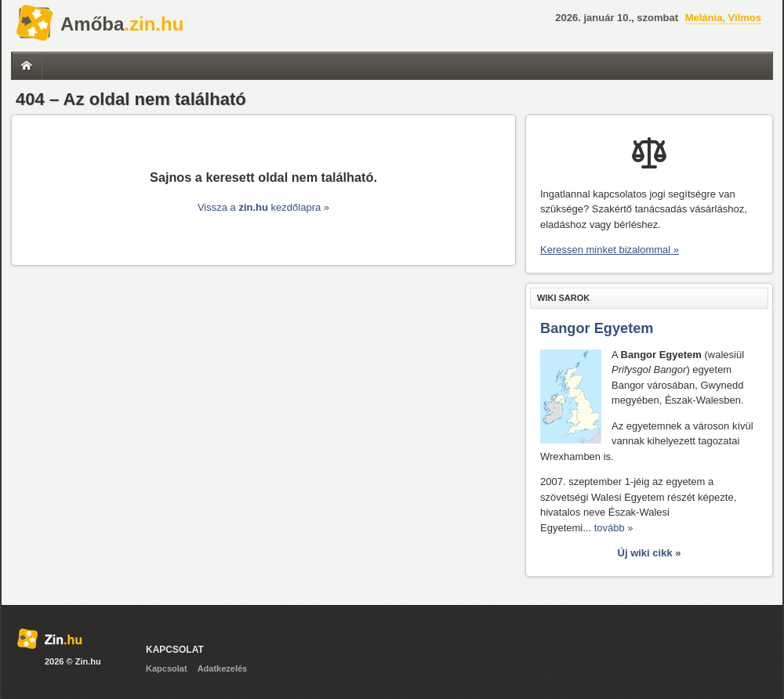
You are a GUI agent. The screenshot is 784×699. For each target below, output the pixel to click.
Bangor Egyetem (597, 328)
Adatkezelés (223, 668)
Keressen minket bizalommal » (610, 250)
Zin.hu (34, 24)
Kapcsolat (167, 668)
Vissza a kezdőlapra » (263, 207)
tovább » (614, 528)
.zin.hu (122, 24)
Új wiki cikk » (650, 553)
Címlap (27, 65)
